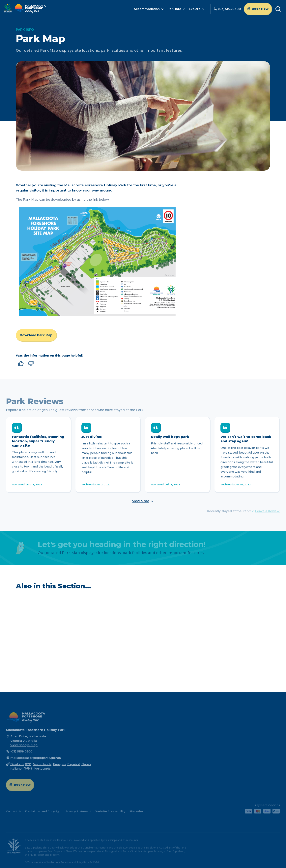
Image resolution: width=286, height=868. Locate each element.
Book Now (260, 9)
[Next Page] (143, 501)
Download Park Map (36, 335)
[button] (149, 9)
